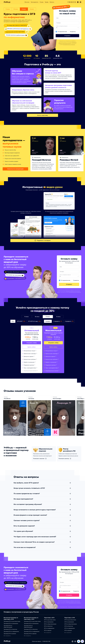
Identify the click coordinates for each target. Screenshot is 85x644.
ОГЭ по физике (68, 630)
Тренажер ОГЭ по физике (30, 634)
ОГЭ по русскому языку (70, 620)
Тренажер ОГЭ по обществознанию (28, 626)
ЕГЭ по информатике (49, 628)
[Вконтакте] (73, 641)
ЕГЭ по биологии (48, 626)
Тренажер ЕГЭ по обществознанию (8, 626)
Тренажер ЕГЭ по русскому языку (12, 621)
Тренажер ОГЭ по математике (31, 624)
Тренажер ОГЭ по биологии (31, 629)
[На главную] (7, 641)
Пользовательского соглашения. (69, 45)
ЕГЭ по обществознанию (50, 624)
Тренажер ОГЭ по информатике (32, 632)
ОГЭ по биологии (69, 626)
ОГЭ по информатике (70, 628)
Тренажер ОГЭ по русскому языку (32, 621)
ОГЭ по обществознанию (71, 624)
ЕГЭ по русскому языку (50, 620)
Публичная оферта (37, 641)
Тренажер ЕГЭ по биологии (10, 629)
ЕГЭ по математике (49, 622)
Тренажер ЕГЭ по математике (11, 624)
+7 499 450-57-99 (46, 641)
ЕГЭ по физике (48, 630)
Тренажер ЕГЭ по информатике (11, 632)
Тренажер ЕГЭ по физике (10, 634)
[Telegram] (75, 641)
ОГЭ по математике (69, 622)
